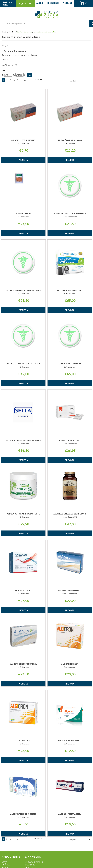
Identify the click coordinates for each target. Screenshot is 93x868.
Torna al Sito (8, 4)
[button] (79, 81)
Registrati (53, 3)
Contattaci (26, 4)
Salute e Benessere (25, 32)
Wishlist (67, 3)
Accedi (40, 3)
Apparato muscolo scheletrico (19, 55)
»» (25, 80)
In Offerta (9, 65)
